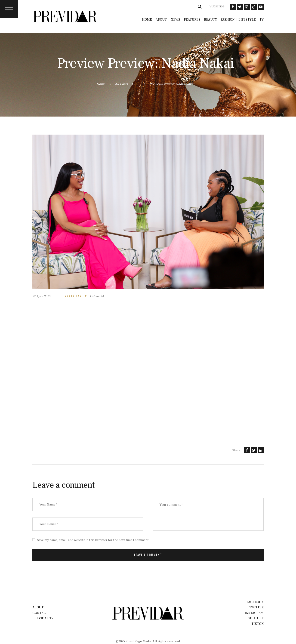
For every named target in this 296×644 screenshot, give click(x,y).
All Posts (121, 84)
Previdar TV (77, 296)
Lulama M (97, 296)
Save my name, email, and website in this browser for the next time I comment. (93, 540)
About (38, 607)
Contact (40, 613)
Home (101, 84)
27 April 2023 (41, 296)
